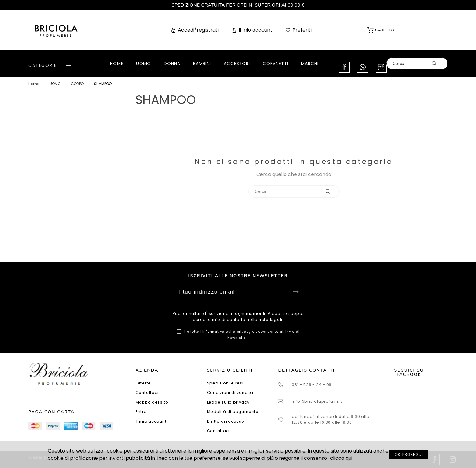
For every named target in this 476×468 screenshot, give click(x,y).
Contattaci (147, 392)
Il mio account (151, 421)
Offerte (143, 383)
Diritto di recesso (226, 421)
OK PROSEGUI (409, 455)
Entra (141, 412)
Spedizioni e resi (225, 383)
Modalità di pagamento (233, 412)
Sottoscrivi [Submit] (296, 292)
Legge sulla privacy (228, 402)
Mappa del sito (152, 402)
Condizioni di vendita (230, 392)
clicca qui (341, 458)
